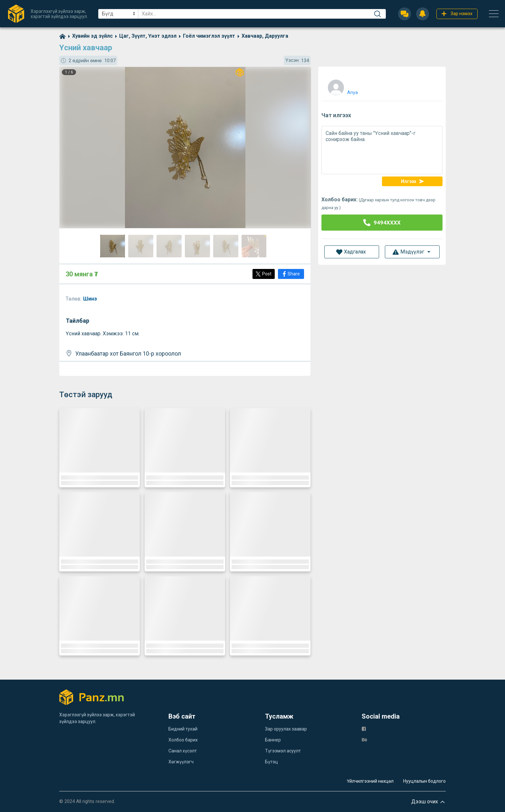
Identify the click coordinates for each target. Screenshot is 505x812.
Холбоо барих (183, 740)
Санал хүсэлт (183, 751)
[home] (62, 36)
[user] (342, 86)
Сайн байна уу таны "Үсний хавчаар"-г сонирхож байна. (382, 150)
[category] (89, 36)
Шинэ (91, 299)
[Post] (264, 274)
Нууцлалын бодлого (424, 781)
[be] (364, 739)
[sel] (118, 14)
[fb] (364, 728)
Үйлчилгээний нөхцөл (370, 781)
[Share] (291, 274)
